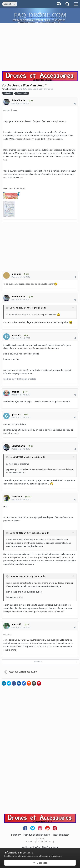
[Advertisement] (40, 46)
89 (31, 101)
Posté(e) (21, 103)
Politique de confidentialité (37, 835)
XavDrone (27, 847)
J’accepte (40, 863)
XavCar (37, 847)
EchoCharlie (10, 89)
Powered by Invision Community (40, 842)
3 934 (28, 497)
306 (26, 274)
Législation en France (43, 89)
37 (27, 625)
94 (26, 335)
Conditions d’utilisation (51, 856)
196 (25, 392)
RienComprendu (50, 847)
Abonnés (38, 662)
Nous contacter (61, 835)
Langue (16, 835)
